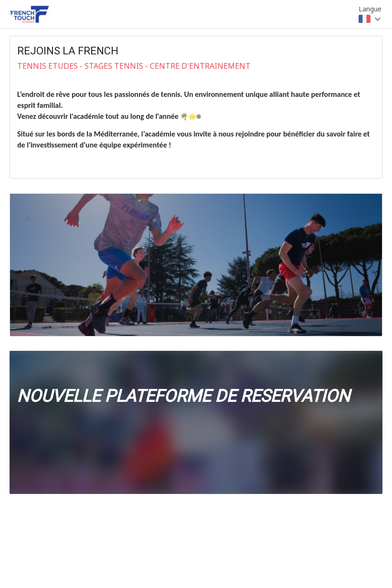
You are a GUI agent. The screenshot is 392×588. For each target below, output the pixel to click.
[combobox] (371, 19)
